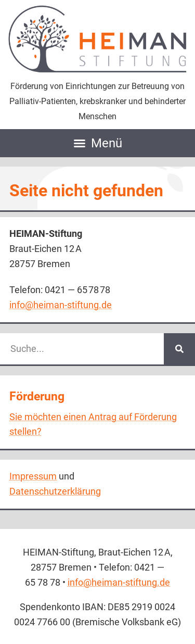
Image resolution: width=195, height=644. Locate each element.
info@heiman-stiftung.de (61, 305)
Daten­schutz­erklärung (55, 491)
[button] (98, 143)
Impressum (33, 476)
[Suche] (179, 349)
